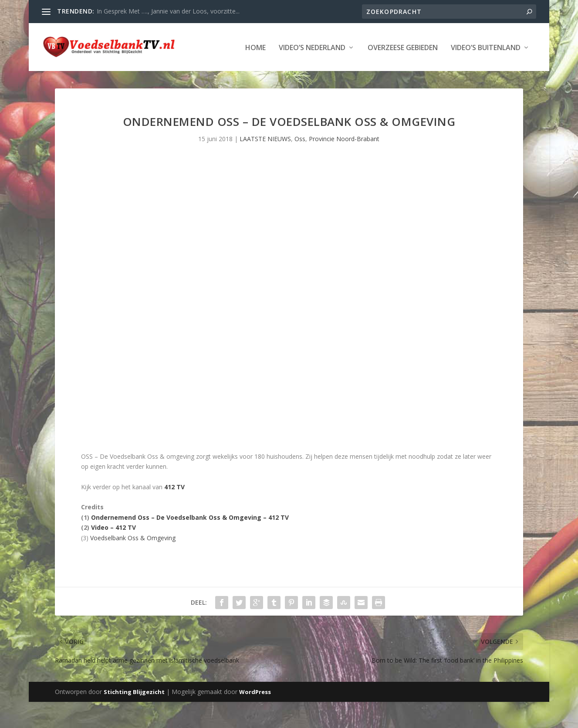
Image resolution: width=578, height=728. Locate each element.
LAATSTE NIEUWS (265, 165)
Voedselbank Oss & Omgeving (133, 564)
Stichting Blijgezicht (134, 718)
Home (59, 74)
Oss (300, 165)
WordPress (255, 718)
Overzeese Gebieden (206, 74)
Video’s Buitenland (289, 74)
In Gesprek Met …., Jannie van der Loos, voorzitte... (168, 11)
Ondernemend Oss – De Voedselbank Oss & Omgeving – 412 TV (190, 543)
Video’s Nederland (115, 74)
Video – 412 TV (113, 554)
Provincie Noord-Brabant (344, 165)
